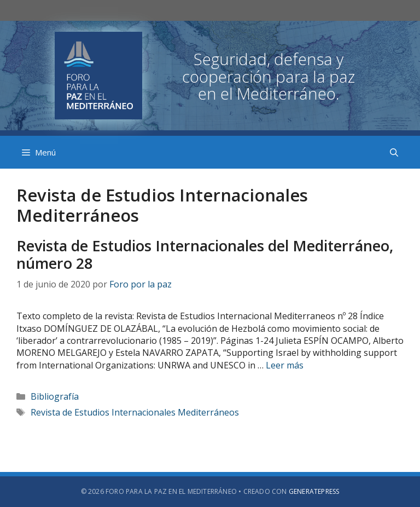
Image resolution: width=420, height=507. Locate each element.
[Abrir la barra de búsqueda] (394, 152)
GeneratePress (314, 491)
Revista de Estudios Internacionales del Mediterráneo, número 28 (205, 254)
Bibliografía (55, 396)
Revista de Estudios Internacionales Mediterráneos (135, 412)
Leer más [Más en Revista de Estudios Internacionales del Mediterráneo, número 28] (285, 365)
